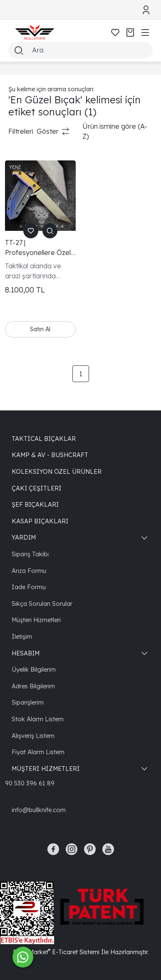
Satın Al (40, 329)
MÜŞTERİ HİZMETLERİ (46, 769)
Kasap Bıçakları (40, 521)
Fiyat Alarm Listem (38, 752)
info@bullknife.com (39, 810)
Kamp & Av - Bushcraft (50, 455)
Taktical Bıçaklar (44, 439)
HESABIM (26, 653)
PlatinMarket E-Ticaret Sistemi (56, 952)
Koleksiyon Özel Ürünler (57, 471)
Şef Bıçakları (35, 504)
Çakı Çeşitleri (37, 488)
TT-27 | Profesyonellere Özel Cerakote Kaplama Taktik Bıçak (38, 248)
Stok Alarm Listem (38, 719)
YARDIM (24, 537)
